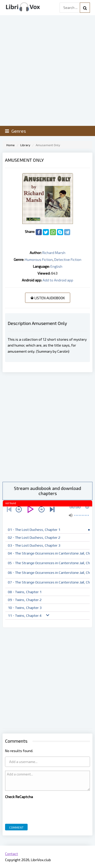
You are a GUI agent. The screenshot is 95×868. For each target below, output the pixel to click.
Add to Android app (58, 280)
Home (11, 145)
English (56, 266)
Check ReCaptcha (19, 797)
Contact (12, 854)
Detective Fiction (68, 259)
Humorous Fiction (39, 259)
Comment (16, 827)
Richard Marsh (54, 253)
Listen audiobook (48, 298)
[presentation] (44, 810)
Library (25, 145)
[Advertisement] (48, 427)
